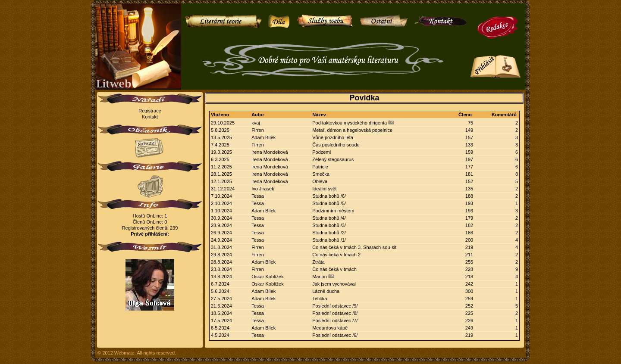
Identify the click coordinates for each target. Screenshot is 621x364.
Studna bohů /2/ (329, 233)
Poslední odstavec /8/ (335, 313)
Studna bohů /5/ (329, 203)
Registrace (150, 111)
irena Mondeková (270, 152)
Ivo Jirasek (263, 189)
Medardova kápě (330, 328)
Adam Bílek (263, 137)
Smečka (321, 174)
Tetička (320, 299)
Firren (258, 130)
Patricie (320, 167)
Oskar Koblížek (268, 277)
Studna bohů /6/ (329, 196)
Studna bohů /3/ (329, 225)
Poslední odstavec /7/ (335, 320)
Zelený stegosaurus (333, 159)
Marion (320, 277)
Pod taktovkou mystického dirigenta (350, 123)
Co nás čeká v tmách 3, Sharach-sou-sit (354, 247)
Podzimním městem (333, 211)
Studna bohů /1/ (329, 240)
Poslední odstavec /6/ (335, 335)
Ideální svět (324, 189)
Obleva (320, 181)
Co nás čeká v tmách (334, 269)
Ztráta (318, 262)
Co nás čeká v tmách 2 (336, 255)
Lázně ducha (326, 291)
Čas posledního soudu (336, 145)
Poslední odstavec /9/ (335, 306)
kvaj (256, 123)
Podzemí (321, 152)
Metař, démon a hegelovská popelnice (352, 130)
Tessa (258, 196)
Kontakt (150, 117)
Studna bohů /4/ (329, 218)
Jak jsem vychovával (334, 284)
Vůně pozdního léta (333, 137)
